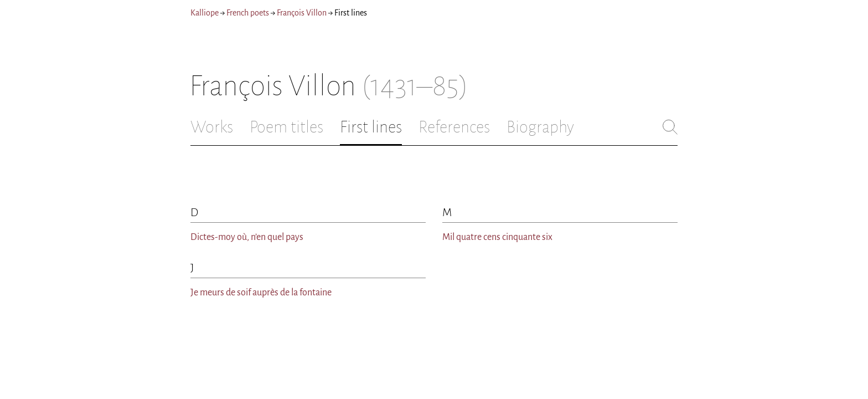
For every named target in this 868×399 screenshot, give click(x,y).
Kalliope (205, 13)
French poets (248, 13)
